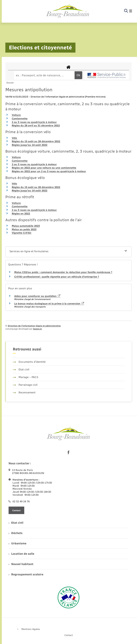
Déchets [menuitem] (16, 533)
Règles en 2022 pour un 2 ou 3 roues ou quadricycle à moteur (49, 171)
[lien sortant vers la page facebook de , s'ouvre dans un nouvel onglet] (68, 452)
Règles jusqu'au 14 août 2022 (30, 145)
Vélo (14, 138)
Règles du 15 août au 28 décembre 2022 (36, 141)
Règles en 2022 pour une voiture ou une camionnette (44, 168)
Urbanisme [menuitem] (17, 543)
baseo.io (37, 329)
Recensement (24, 392)
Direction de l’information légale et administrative (34, 326)
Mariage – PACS (26, 377)
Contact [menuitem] (69, 635)
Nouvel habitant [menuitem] (21, 564)
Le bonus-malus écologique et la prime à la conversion (49, 304)
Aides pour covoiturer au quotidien (37, 296)
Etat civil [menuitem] (16, 523)
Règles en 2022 (21, 214)
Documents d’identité (29, 362)
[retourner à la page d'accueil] (68, 11)
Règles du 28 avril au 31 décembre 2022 (36, 126)
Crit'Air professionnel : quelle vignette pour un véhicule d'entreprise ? (57, 277)
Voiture (16, 115)
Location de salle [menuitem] (21, 554)
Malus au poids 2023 (24, 229)
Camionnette (20, 119)
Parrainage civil (25, 385)
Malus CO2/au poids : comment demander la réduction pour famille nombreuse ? (63, 272)
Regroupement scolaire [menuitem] (26, 574)
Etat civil (21, 370)
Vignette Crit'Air (22, 233)
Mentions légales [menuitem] (31, 629)
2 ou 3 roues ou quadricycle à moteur (34, 122)
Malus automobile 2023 (26, 226)
